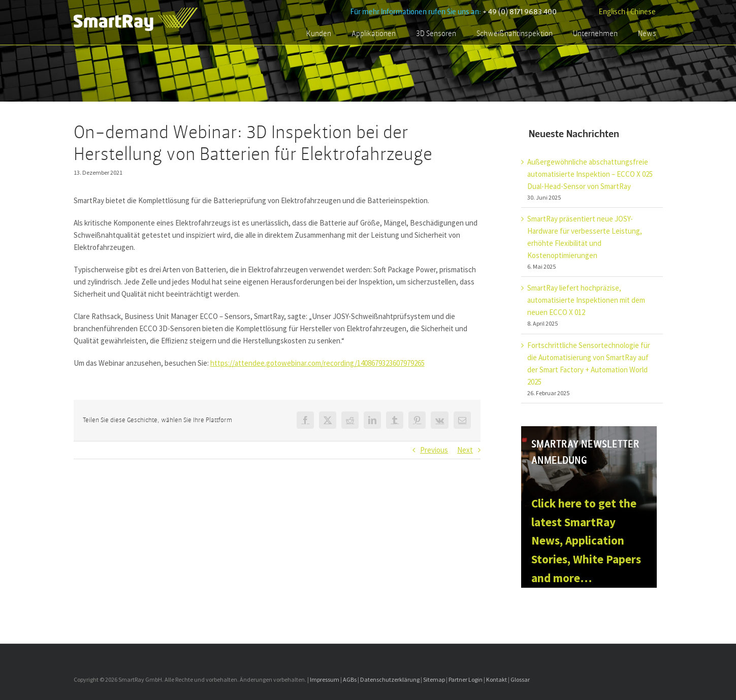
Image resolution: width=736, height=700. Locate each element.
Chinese (643, 12)
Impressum (325, 679)
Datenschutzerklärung (390, 679)
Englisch (612, 12)
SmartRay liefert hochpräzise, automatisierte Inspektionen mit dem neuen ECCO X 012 (586, 300)
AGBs (350, 679)
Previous (434, 450)
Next (465, 450)
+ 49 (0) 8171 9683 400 (520, 12)
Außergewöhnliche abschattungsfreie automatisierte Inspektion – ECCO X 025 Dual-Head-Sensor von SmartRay (590, 174)
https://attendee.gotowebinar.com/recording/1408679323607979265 (317, 363)
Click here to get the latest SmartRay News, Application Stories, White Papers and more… (586, 540)
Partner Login (466, 679)
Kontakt (497, 679)
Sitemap (434, 679)
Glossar (520, 679)
